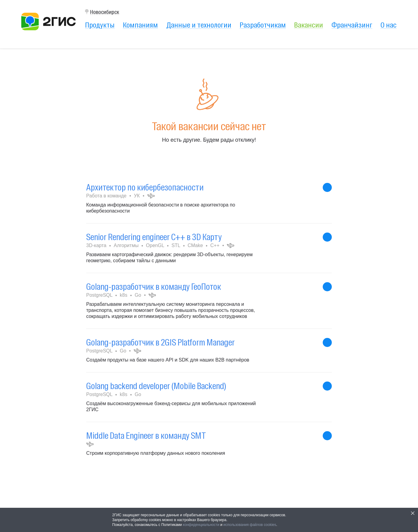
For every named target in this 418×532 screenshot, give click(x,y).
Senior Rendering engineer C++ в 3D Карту (154, 237)
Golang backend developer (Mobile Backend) (156, 386)
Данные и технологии (199, 25)
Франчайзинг (352, 25)
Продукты (100, 25)
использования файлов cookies (250, 525)
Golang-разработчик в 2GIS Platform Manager (160, 342)
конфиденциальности (201, 525)
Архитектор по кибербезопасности (145, 187)
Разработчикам (263, 25)
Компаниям (140, 25)
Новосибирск (105, 12)
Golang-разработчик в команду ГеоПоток (154, 287)
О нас (389, 25)
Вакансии (309, 25)
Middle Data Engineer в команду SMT (146, 436)
